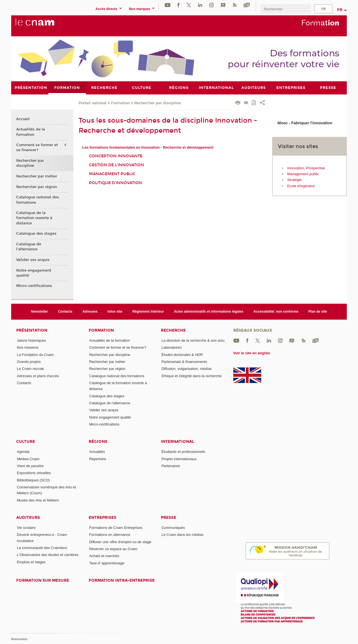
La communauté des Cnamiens (42, 548)
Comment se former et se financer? (37, 148)
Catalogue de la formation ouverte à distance (34, 218)
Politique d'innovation (116, 183)
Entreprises (103, 518)
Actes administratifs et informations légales (209, 311)
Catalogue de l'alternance (29, 247)
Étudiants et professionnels (183, 452)
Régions (98, 442)
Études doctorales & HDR (182, 354)
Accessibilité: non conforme (276, 311)
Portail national (93, 103)
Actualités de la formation (31, 132)
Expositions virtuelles (34, 473)
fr (340, 10)
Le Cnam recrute (30, 369)
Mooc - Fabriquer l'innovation (305, 123)
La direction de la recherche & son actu (193, 340)
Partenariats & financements (184, 362)
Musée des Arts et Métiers (38, 500)
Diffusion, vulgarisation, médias (187, 369)
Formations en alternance (110, 535)
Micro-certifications (34, 286)
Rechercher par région (36, 187)
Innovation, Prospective (306, 168)
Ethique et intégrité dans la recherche (191, 376)
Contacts (65, 311)
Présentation (32, 330)
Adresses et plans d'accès (38, 376)
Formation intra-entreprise (122, 580)
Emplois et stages (31, 562)
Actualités (97, 452)
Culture (26, 442)
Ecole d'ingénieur (301, 186)
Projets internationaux (179, 459)
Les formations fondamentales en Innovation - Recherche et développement (148, 147)
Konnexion (19, 639)
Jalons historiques (31, 340)
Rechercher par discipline (158, 103)
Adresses (90, 311)
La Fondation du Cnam (35, 354)
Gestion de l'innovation (116, 165)
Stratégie (295, 180)
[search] (286, 9)
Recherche (173, 330)
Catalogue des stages (36, 234)
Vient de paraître (30, 466)
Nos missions (28, 347)
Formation (120, 103)
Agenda (23, 452)
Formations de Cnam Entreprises (116, 527)
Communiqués (173, 527)
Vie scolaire (26, 527)
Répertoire (98, 459)
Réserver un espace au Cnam (113, 549)
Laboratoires (171, 347)
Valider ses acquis (33, 260)
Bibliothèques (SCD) (33, 480)
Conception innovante (116, 156)
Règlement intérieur (148, 311)
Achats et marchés (104, 556)
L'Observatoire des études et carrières (48, 555)
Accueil (23, 119)
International (177, 442)
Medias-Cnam (28, 459)
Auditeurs (28, 518)
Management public (112, 174)
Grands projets (29, 362)
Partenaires (171, 466)
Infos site (115, 311)
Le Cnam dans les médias (182, 535)
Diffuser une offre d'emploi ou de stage (120, 542)
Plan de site (318, 311)
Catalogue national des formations (38, 200)
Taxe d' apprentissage (107, 563)
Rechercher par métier (37, 176)
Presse (169, 518)
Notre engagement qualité (34, 273)
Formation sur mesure (43, 580)
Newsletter (40, 311)
